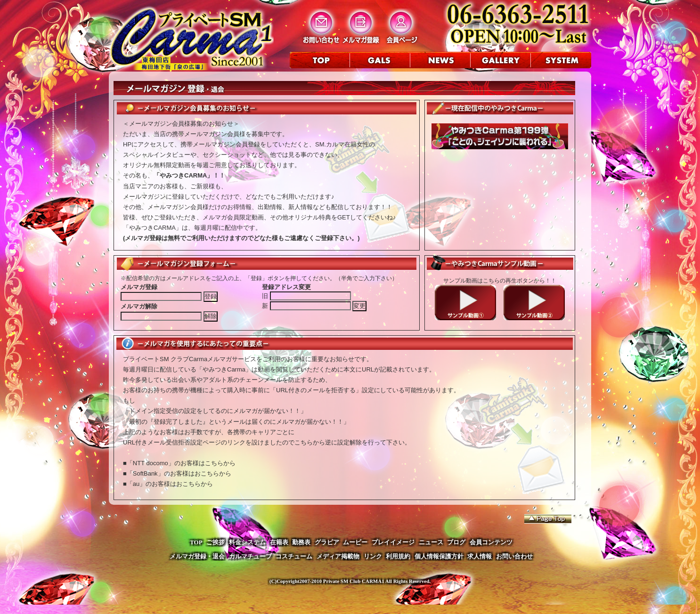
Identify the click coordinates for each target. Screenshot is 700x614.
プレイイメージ (393, 542)
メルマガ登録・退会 (197, 556)
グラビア (327, 542)
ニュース (431, 542)
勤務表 (301, 542)
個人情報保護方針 (439, 556)
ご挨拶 (216, 542)
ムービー (355, 542)
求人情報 (480, 556)
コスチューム (294, 556)
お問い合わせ (514, 556)
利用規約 (398, 556)
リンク (373, 556)
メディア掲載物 (338, 556)
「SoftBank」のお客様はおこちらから (179, 473)
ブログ (456, 542)
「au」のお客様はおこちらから (170, 484)
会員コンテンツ (491, 542)
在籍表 (279, 542)
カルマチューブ (250, 556)
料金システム (247, 542)
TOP (196, 542)
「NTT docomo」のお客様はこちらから (181, 463)
